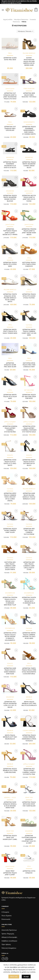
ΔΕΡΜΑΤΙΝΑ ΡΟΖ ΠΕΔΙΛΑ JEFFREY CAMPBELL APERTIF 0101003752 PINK (29, 771)
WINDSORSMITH (29, 122)
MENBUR (29, 697)
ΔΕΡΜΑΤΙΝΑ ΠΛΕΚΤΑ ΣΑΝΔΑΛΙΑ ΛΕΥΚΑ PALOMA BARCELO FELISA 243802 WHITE (10, 298)
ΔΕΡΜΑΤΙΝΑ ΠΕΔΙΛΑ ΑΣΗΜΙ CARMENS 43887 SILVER (10, 530)
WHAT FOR (29, 798)
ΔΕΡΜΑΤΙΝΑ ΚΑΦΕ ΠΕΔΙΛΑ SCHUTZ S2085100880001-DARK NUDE (10, 671)
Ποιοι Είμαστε (7, 916)
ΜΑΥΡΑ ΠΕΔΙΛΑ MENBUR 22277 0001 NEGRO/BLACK (10, 737)
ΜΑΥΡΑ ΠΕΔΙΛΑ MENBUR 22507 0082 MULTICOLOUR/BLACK (29, 704)
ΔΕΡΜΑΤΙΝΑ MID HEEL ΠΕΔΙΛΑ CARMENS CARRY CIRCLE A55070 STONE (29, 566)
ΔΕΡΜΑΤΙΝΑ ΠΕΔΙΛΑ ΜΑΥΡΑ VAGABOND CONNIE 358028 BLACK (29, 165)
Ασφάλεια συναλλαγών (9, 941)
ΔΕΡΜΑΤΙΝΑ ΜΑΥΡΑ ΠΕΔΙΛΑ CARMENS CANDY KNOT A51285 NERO (29, 332)
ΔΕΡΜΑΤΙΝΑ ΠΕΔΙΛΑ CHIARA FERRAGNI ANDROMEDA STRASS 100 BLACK (29, 738)
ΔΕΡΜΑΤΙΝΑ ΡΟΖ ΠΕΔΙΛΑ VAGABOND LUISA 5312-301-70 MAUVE (10, 704)
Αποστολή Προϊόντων (9, 930)
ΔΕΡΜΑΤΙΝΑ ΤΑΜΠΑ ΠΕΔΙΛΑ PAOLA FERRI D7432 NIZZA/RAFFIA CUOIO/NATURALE (29, 671)
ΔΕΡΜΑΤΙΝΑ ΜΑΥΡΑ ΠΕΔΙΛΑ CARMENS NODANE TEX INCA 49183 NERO (29, 636)
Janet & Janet (10, 89)
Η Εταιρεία (5, 912)
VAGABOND (10, 157)
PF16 (10, 258)
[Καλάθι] (36, 10)
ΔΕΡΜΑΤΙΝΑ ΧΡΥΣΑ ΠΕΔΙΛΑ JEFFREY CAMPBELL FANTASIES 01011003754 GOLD (29, 429)
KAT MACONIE (29, 390)
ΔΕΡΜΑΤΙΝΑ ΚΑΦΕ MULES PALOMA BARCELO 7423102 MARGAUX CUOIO (29, 496)
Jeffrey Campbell (10, 422)
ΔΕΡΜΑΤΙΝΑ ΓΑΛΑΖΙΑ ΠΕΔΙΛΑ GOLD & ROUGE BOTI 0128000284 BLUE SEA (29, 601)
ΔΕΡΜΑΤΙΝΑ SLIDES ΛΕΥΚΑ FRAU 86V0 (10, 59)
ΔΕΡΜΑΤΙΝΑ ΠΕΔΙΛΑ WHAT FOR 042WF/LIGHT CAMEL (10, 837)
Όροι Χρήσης (6, 944)
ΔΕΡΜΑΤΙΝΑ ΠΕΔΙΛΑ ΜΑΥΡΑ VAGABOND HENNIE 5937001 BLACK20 (10, 198)
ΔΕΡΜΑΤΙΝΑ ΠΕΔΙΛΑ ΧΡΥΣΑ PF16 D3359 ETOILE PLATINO (29, 296)
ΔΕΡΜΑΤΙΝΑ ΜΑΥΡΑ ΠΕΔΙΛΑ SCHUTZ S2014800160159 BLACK (29, 463)
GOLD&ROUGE (10, 593)
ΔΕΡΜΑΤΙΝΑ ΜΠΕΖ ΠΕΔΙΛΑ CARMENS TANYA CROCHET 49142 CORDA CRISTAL (10, 497)
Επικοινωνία (6, 919)
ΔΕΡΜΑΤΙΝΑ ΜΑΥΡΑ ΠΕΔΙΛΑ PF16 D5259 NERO (10, 396)
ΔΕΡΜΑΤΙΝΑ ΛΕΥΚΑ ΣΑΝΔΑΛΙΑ (29, 872)
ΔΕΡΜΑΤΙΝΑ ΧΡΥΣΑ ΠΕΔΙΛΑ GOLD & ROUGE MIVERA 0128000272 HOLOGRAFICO (10, 636)
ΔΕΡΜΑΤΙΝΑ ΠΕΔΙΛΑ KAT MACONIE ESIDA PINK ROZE (29, 396)
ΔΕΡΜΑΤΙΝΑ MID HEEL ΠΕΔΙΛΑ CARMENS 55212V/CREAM (29, 531)
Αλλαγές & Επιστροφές (9, 937)
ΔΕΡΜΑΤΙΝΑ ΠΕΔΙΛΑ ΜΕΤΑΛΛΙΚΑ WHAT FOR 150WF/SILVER (29, 804)
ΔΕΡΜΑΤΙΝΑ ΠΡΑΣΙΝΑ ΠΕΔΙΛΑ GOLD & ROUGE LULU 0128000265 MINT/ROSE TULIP (10, 601)
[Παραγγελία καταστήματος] (25, 31)
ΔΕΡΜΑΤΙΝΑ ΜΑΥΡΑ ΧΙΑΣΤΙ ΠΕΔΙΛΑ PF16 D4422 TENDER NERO (10, 331)
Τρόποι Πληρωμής (8, 934)
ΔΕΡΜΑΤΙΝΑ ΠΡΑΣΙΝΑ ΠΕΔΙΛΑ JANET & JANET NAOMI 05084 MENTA (29, 232)
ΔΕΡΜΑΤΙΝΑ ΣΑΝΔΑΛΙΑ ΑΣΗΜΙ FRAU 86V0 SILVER (10, 365)
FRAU (10, 53)
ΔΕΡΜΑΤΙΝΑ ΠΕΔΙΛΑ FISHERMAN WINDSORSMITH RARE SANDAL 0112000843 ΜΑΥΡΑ (29, 130)
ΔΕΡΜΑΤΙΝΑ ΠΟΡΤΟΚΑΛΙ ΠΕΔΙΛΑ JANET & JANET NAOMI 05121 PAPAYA (10, 232)
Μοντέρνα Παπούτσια (21, 19)
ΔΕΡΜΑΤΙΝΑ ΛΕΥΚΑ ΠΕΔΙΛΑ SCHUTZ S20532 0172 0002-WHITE (10, 463)
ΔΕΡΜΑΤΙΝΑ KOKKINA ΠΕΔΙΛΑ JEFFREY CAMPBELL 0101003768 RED (10, 429)
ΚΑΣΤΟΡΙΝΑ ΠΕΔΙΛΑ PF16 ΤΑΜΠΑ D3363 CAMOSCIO (29, 264)
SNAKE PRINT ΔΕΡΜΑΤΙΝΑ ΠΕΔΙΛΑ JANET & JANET (10, 873)
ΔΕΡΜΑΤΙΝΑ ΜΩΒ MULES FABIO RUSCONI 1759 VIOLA (29, 95)
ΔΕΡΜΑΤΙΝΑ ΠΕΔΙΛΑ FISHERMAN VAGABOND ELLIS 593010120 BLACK (10, 165)
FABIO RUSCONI (29, 89)
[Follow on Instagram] (6, 959)
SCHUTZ (10, 455)
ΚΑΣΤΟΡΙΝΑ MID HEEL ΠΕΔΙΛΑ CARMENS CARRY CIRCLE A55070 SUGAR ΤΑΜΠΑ (10, 566)
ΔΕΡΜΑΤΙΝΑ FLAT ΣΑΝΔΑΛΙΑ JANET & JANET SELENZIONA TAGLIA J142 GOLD (10, 96)
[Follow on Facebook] (3, 959)
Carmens (29, 325)
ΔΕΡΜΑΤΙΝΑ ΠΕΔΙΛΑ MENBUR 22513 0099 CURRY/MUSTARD (10, 771)
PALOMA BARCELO (29, 53)
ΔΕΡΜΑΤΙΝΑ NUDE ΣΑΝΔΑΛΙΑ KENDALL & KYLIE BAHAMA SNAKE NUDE (10, 805)
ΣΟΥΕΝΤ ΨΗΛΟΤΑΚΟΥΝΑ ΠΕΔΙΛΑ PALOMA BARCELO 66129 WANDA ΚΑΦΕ (29, 61)
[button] (3, 10)
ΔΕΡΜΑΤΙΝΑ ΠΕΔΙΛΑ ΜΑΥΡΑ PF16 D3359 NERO (10, 264)
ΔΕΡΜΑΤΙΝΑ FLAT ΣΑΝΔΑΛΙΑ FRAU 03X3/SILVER (10, 128)
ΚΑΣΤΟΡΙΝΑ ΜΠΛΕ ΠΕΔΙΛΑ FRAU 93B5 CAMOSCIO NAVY (29, 365)
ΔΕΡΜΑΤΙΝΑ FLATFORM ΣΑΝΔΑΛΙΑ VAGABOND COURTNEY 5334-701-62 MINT (29, 839)
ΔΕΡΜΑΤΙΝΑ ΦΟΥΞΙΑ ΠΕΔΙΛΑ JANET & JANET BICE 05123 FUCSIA (29, 198)
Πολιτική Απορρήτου (9, 948)
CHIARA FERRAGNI (29, 731)
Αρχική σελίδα (8, 19)
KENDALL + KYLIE (10, 798)
